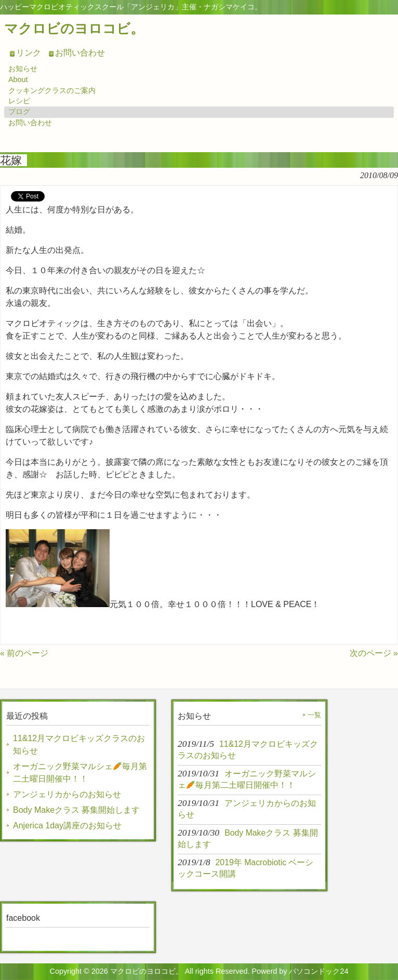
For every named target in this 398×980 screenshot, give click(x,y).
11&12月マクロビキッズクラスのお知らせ (79, 744)
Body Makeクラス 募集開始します (76, 810)
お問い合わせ (80, 53)
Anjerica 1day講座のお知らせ (67, 825)
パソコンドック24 (319, 971)
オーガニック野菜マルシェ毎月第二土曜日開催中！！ (80, 773)
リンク (29, 53)
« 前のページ (24, 653)
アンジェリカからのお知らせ (67, 794)
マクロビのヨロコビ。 (74, 29)
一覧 (314, 715)
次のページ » (374, 653)
